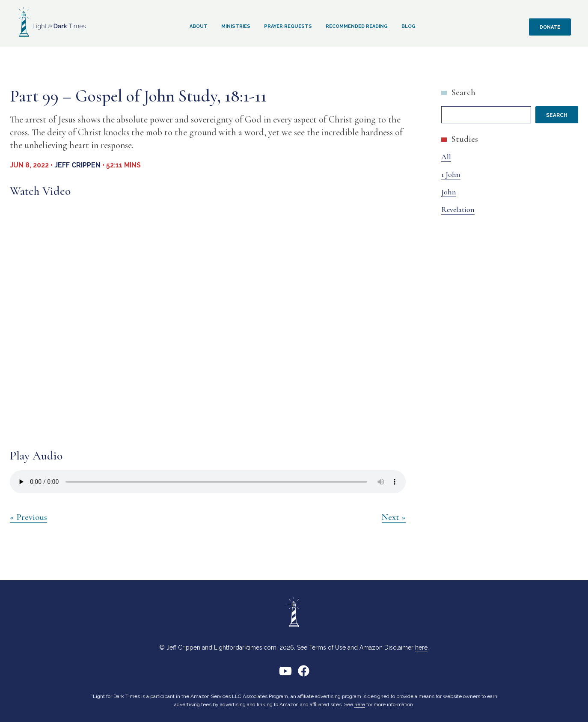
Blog (408, 26)
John (449, 192)
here (421, 647)
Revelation (458, 209)
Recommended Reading (357, 26)
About (199, 26)
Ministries (236, 26)
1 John (451, 174)
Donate (550, 27)
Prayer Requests (288, 26)
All (446, 157)
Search (463, 92)
